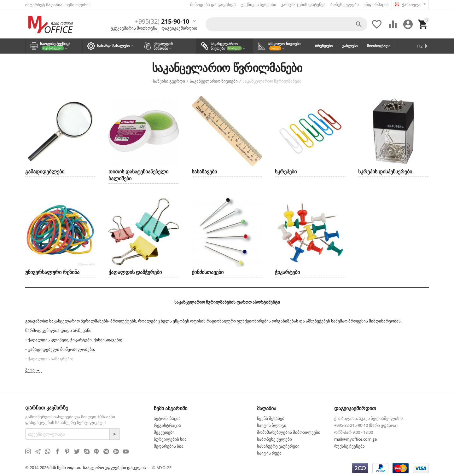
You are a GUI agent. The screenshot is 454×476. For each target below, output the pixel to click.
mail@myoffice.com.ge (355, 439)
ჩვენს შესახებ (271, 418)
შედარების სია (169, 446)
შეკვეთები (164, 432)
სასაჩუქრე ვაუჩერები (278, 446)
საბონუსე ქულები (274, 439)
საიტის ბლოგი (272, 425)
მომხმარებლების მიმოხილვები (289, 432)
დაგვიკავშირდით (179, 28)
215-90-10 (160, 21)
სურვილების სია (170, 439)
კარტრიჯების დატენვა (303, 4)
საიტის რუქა (269, 453)
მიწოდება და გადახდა (213, 4)
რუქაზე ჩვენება (349, 446)
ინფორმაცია (376, 4)
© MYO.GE (162, 467)
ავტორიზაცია (167, 418)
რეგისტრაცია (167, 425)
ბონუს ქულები (345, 4)
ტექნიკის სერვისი (258, 4)
